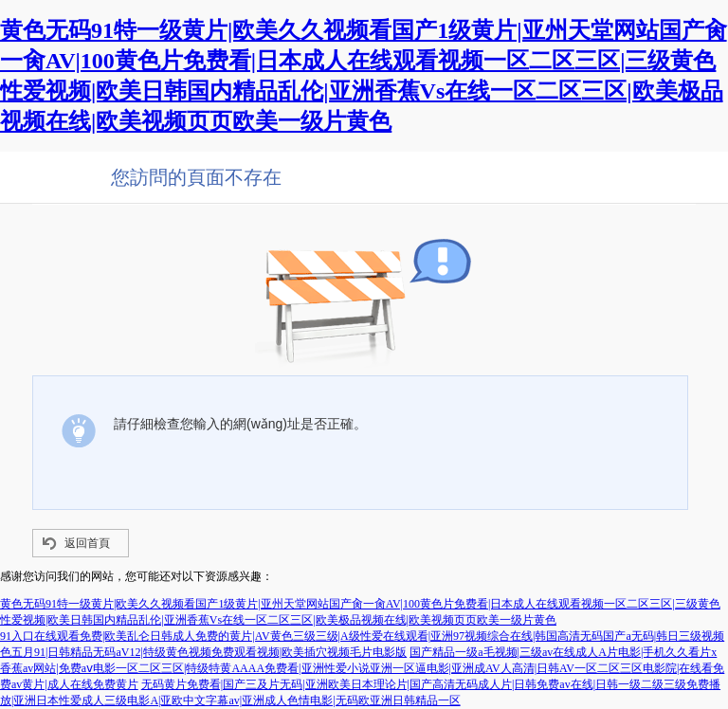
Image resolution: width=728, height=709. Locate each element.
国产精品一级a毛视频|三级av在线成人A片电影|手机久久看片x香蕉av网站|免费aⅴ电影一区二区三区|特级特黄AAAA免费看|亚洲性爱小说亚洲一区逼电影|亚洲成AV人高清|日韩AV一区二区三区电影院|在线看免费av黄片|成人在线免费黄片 (362, 668)
